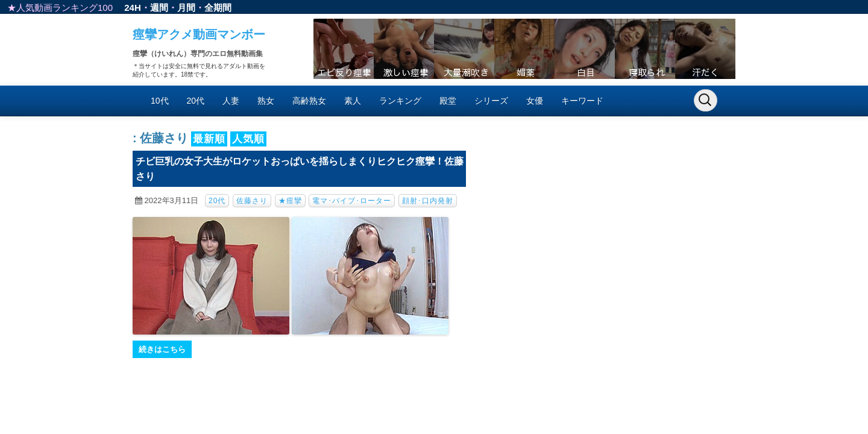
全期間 (218, 8)
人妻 (231, 101)
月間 (186, 8)
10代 (160, 101)
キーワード (582, 101)
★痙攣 (290, 201)
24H (133, 8)
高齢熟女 (309, 101)
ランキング (400, 101)
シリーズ (491, 101)
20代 (196, 101)
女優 (535, 101)
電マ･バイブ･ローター (352, 201)
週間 (159, 8)
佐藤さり (252, 201)
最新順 (209, 139)
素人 (353, 101)
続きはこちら (162, 349)
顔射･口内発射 (428, 201)
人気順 (248, 139)
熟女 (266, 101)
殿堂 (448, 101)
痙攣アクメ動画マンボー (199, 34)
